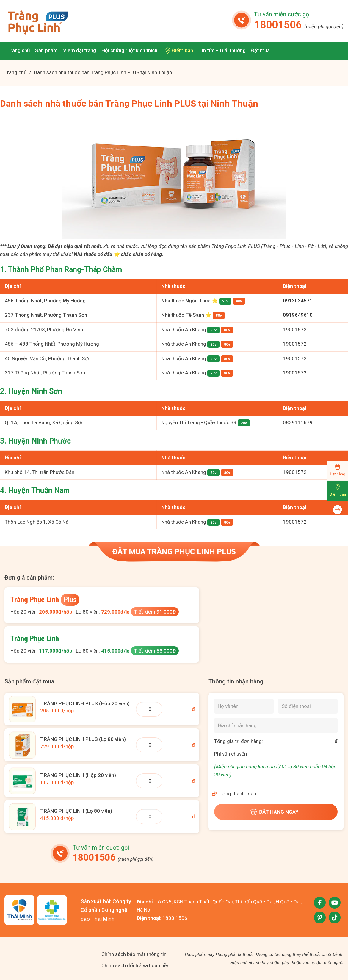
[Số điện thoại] (308, 706)
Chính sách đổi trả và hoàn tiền (135, 965)
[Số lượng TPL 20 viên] (149, 781)
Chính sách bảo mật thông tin (134, 954)
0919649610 (298, 315)
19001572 (295, 330)
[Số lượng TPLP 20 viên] (149, 709)
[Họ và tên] (244, 706)
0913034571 (298, 301)
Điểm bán (338, 494)
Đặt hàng (338, 474)
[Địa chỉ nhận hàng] (276, 725)
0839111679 (298, 422)
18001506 (299, 25)
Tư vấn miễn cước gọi (282, 14)
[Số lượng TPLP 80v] (149, 745)
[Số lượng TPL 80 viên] (149, 817)
